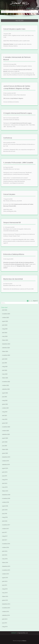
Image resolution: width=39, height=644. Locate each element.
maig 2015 (5, 589)
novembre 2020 (6, 427)
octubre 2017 (6, 529)
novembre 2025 (6, 314)
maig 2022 (5, 400)
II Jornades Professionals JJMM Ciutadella (18, 163)
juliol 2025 (5, 325)
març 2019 (5, 487)
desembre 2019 (6, 457)
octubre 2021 (6, 408)
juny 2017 (5, 532)
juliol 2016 (5, 551)
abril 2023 (5, 370)
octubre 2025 (6, 318)
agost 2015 (5, 578)
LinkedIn (19, 638)
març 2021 (5, 419)
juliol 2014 (5, 619)
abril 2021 (5, 416)
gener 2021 (5, 423)
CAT (29, 8)
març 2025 (5, 336)
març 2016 (5, 559)
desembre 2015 (6, 566)
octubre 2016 (6, 547)
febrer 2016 (5, 563)
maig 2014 (5, 627)
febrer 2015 (5, 596)
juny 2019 (5, 476)
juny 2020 (5, 446)
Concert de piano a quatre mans (14, 29)
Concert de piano (9, 194)
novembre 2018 (6, 498)
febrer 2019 (5, 491)
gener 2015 (5, 600)
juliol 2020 (5, 442)
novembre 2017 (6, 525)
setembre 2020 (6, 434)
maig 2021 (5, 412)
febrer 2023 (5, 378)
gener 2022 (5, 404)
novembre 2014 (6, 608)
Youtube (26, 639)
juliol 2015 (5, 581)
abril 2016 (5, 555)
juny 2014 (5, 623)
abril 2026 (5, 310)
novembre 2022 (6, 382)
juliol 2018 (5, 510)
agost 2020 (5, 438)
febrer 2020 (5, 449)
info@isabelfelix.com (23, 633)
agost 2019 (5, 468)
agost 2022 (5, 393)
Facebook (13, 638)
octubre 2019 (6, 461)
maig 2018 (5, 517)
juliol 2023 (5, 359)
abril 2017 (5, 540)
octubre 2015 (6, 574)
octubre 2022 (6, 385)
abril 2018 (5, 521)
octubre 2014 (6, 612)
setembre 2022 (6, 389)
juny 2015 (5, 585)
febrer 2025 (5, 340)
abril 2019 (5, 483)
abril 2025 (5, 333)
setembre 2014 (6, 615)
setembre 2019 (6, 465)
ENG (37, 8)
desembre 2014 (6, 604)
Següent (35, 301)
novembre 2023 (6, 355)
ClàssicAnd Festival (8, 44)
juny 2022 (5, 397)
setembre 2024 (6, 348)
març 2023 (5, 374)
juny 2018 (5, 514)
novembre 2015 (6, 570)
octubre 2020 (6, 431)
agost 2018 (5, 506)
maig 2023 (5, 367)
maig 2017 (5, 536)
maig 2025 (5, 329)
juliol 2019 (5, 472)
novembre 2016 (6, 544)
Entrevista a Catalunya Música (14, 254)
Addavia (24, 641)
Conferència (8, 138)
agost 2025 (5, 321)
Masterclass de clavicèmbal (13, 279)
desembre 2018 (6, 495)
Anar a (4, 12)
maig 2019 (5, 480)
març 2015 (5, 593)
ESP (33, 8)
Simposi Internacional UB (12, 223)
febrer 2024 (5, 351)
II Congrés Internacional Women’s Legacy (18, 113)
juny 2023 (5, 363)
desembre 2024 (6, 344)
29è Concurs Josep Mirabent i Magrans (13, 98)
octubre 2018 (6, 502)
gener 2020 (5, 453)
